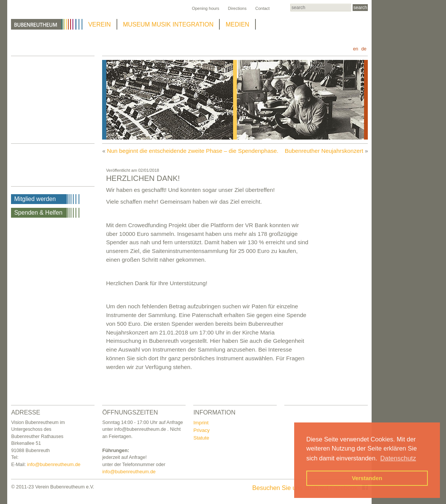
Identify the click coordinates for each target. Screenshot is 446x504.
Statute (201, 438)
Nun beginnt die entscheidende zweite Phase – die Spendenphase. (193, 151)
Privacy (201, 430)
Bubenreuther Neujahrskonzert (324, 151)
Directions (237, 8)
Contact (262, 8)
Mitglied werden (35, 199)
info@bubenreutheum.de (54, 464)
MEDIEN (237, 24)
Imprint (201, 423)
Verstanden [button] (367, 478)
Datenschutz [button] (398, 458)
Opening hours (205, 8)
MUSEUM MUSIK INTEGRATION (168, 24)
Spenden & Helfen (38, 213)
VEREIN (99, 24)
